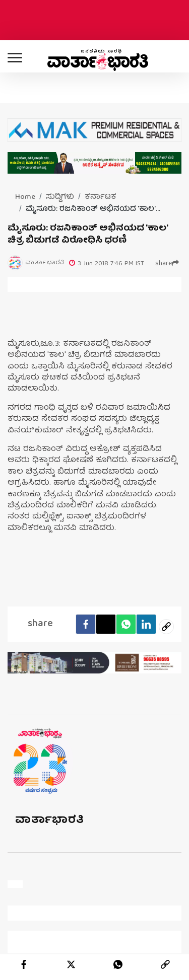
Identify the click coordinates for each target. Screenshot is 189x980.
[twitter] (71, 964)
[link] (165, 964)
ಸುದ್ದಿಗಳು (60, 197)
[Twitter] (106, 624)
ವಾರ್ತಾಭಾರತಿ (50, 821)
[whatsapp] (118, 964)
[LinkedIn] (146, 624)
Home (25, 197)
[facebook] (86, 624)
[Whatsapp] (126, 624)
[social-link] (166, 627)
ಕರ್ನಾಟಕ (101, 197)
